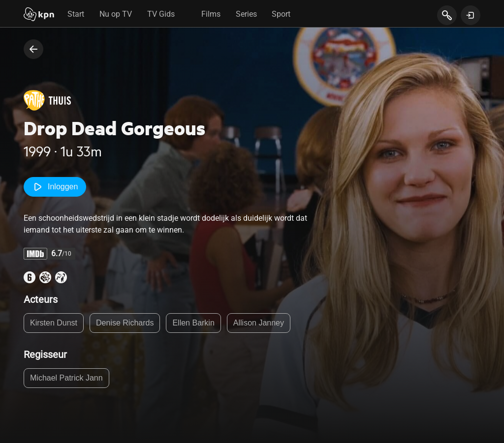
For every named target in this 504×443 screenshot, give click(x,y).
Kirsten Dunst (54, 323)
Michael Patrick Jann (66, 378)
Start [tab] (76, 14)
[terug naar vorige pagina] (33, 49)
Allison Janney (259, 323)
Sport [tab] (281, 14)
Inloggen (55, 187)
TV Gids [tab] (161, 14)
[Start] (39, 15)
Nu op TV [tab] (116, 14)
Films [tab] (211, 14)
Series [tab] (246, 14)
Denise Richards (125, 323)
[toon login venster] (471, 15)
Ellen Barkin (193, 323)
